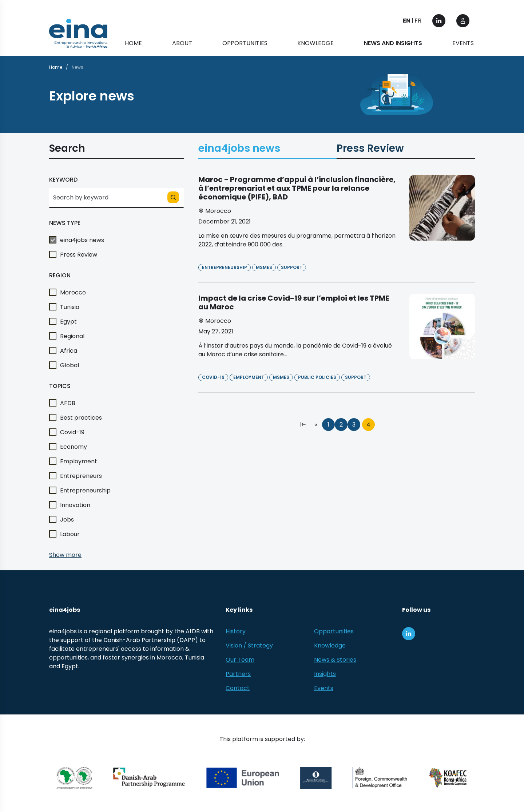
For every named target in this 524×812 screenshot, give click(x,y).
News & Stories (335, 660)
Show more (65, 555)
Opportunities (245, 43)
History (236, 631)
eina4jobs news (239, 150)
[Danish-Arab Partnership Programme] (149, 778)
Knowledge (315, 43)
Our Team (240, 660)
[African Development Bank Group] (74, 778)
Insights (325, 674)
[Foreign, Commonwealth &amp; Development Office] (380, 778)
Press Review (370, 150)
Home (133, 43)
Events (463, 43)
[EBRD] (316, 778)
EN (407, 21)
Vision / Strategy (249, 645)
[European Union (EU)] (243, 778)
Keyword (63, 180)
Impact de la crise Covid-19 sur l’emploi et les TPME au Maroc (294, 302)
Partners (238, 674)
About (182, 43)
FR (418, 21)
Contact (238, 688)
